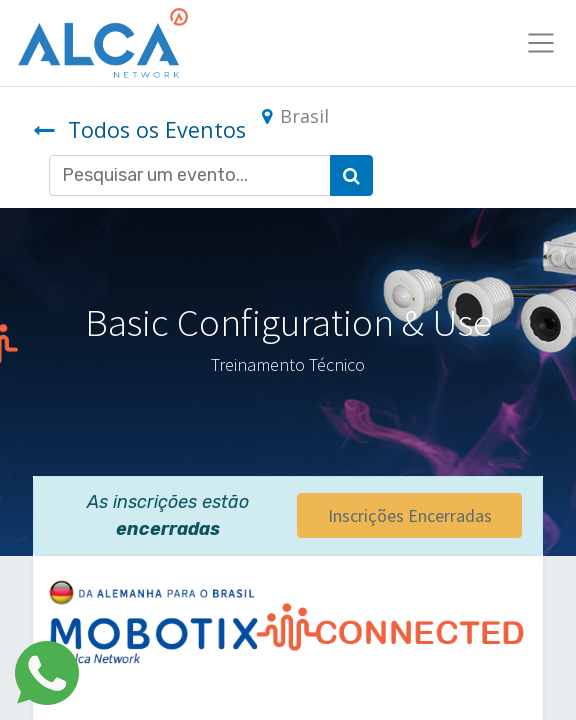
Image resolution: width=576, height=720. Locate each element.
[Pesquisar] (351, 175)
